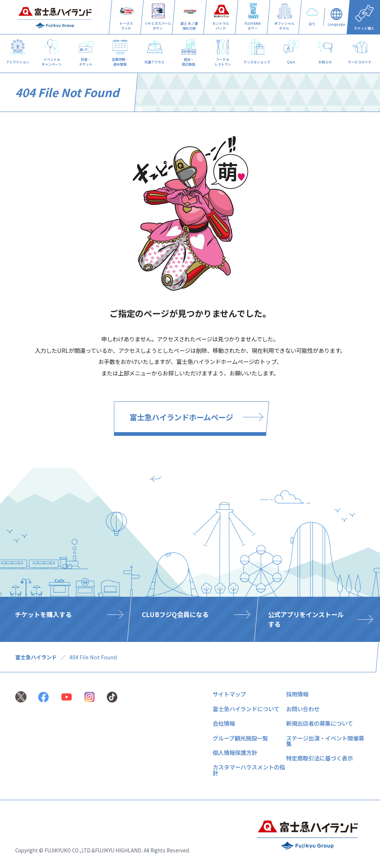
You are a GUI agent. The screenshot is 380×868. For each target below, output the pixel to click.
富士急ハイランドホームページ (181, 417)
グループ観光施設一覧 (240, 738)
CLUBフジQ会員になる (175, 614)
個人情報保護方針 (235, 752)
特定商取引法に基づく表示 (320, 758)
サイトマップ (229, 694)
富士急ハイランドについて (246, 709)
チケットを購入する (43, 614)
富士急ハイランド (36, 657)
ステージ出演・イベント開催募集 (325, 741)
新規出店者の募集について (320, 723)
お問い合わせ (303, 709)
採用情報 (297, 694)
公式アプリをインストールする (306, 619)
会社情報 (224, 723)
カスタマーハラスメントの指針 (249, 770)
